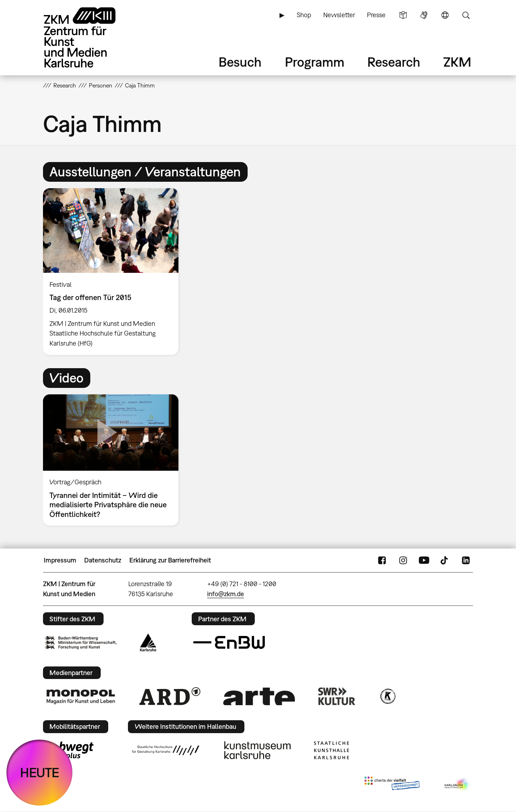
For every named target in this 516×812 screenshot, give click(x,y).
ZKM (457, 62)
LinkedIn (466, 560)
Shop (304, 15)
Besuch (240, 62)
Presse (376, 15)
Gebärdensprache (424, 15)
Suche (466, 15)
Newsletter (339, 15)
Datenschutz (103, 560)
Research (394, 62)
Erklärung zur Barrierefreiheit (170, 560)
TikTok (445, 560)
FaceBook (382, 560)
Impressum (60, 560)
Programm (315, 62)
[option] (114, 272)
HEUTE (40, 772)
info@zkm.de (226, 594)
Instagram (403, 560)
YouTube (424, 560)
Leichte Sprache (403, 15)
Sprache (445, 15)
